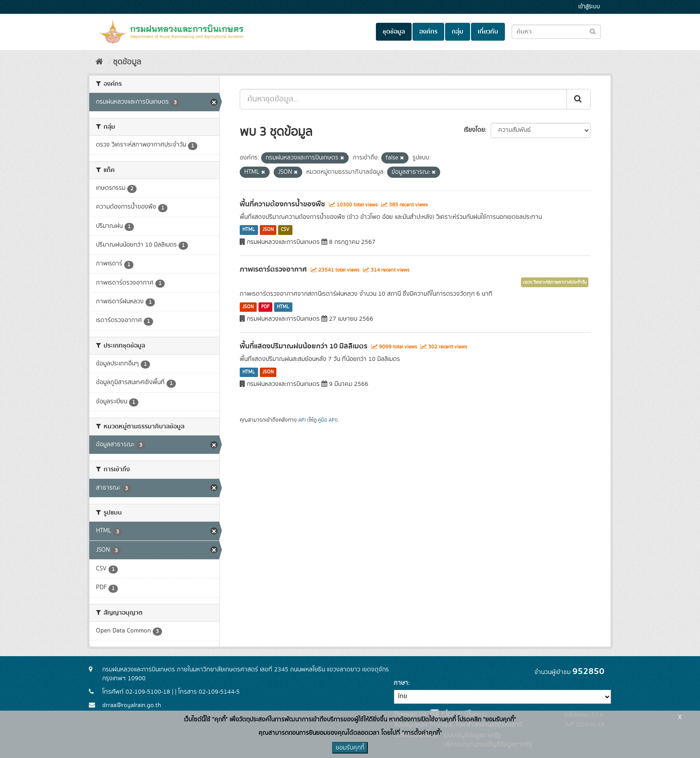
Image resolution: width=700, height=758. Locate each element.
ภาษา (401, 683)
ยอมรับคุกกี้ (350, 748)
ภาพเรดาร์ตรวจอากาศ (273, 269)
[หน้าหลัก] (99, 62)
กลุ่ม (458, 32)
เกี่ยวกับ (488, 32)
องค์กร (428, 32)
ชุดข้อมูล (394, 32)
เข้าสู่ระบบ (589, 7)
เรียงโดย (474, 130)
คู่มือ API (327, 420)
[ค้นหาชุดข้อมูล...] (403, 99)
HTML (249, 230)
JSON (268, 230)
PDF (265, 307)
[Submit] (579, 99)
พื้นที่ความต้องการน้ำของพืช (282, 204)
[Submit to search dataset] (593, 31)
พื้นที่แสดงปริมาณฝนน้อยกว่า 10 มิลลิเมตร (304, 346)
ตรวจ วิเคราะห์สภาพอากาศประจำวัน (555, 282)
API (302, 420)
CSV (285, 230)
